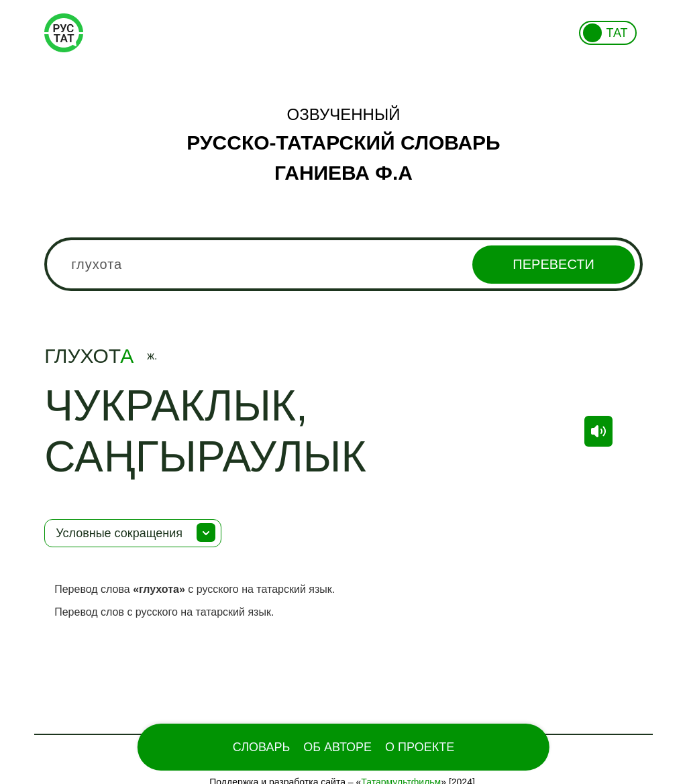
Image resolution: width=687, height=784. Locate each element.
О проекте (420, 747)
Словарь (261, 747)
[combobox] (343, 264)
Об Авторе (337, 747)
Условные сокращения (119, 533)
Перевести (553, 264)
